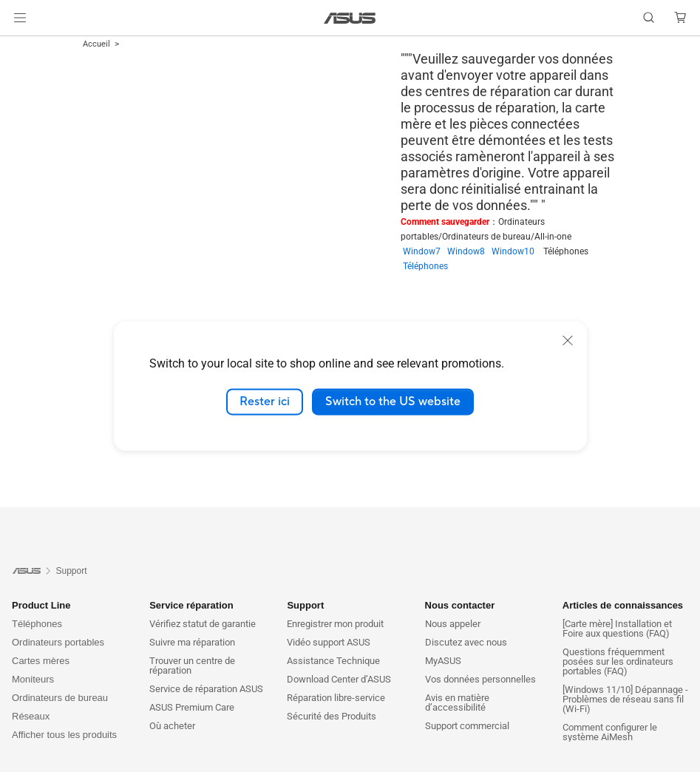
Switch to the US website (393, 402)
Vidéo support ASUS (329, 642)
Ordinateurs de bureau (60, 698)
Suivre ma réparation (192, 642)
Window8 (469, 251)
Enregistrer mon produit (335, 624)
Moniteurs (33, 679)
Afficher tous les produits (64, 735)
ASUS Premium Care (192, 707)
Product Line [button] (41, 605)
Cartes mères (41, 661)
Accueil (96, 44)
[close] (568, 340)
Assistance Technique (333, 661)
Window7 (425, 251)
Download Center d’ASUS (339, 679)
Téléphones (425, 266)
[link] (350, 18)
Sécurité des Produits (332, 716)
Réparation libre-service (336, 698)
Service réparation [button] (191, 605)
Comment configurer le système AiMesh (610, 732)
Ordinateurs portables (58, 642)
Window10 (517, 251)
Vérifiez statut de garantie (203, 624)
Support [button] (305, 605)
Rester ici (265, 402)
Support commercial (467, 726)
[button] (20, 18)
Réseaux (31, 716)
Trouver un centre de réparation (192, 666)
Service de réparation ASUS (206, 689)
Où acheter (172, 726)
